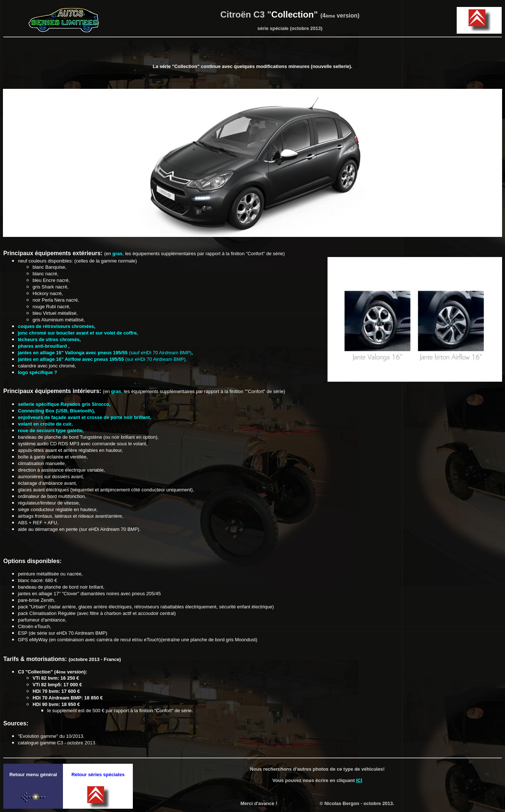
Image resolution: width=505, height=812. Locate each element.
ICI (359, 780)
